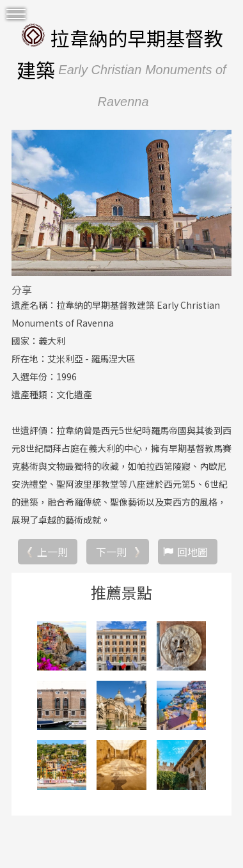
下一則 (111, 552)
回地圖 (192, 552)
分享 (22, 290)
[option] (121, 203)
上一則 (52, 552)
